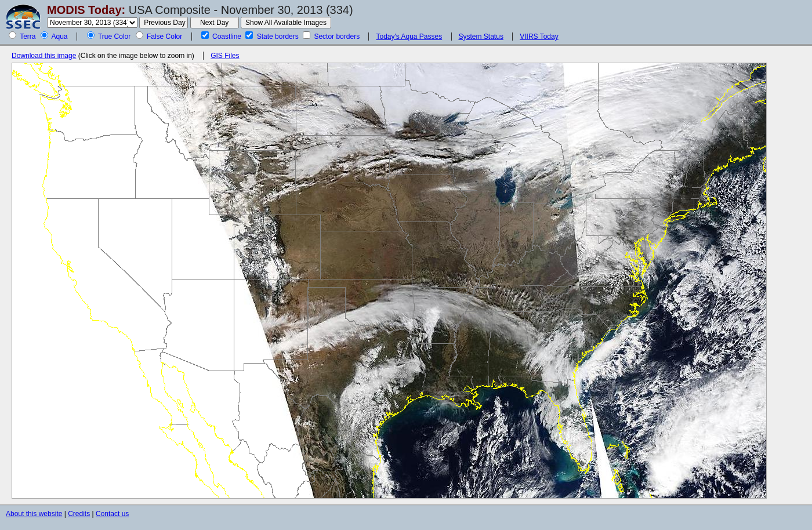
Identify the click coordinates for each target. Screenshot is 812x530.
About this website (34, 514)
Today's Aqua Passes (409, 37)
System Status (481, 37)
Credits (79, 514)
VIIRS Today (539, 37)
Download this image (44, 56)
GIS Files (225, 56)
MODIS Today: (86, 10)
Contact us (112, 514)
